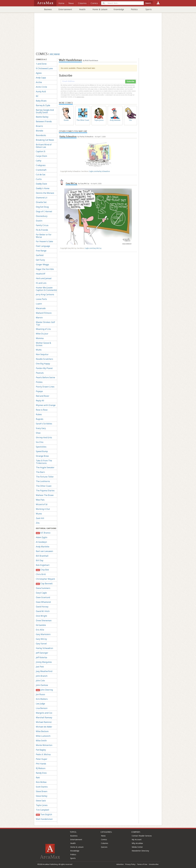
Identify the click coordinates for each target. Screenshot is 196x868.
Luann (39, 304)
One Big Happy (43, 364)
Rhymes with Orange (46, 405)
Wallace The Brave (45, 495)
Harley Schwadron (44, 648)
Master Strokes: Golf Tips (45, 323)
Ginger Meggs (42, 264)
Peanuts (40, 373)
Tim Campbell (42, 810)
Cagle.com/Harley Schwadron (99, 171)
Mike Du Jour (42, 334)
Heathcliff (40, 274)
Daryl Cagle (41, 593)
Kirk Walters (42, 699)
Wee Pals (40, 500)
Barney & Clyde (43, 105)
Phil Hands (41, 764)
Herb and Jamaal (44, 278)
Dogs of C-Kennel (44, 211)
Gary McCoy (41, 639)
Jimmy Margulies (44, 662)
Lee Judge (40, 704)
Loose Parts (41, 299)
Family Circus (42, 225)
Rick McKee (41, 782)
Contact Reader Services (142, 836)
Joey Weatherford (44, 671)
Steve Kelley (42, 796)
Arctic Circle (41, 87)
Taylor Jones (42, 805)
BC (37, 96)
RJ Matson (41, 768)
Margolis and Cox (44, 713)
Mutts (39, 350)
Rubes (39, 414)
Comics (104, 839)
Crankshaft (41, 170)
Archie (39, 82)
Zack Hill (40, 518)
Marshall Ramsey (44, 717)
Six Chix (40, 442)
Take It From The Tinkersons (44, 462)
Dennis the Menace (45, 193)
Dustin (39, 221)
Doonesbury (42, 216)
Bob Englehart (43, 565)
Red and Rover (43, 396)
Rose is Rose (42, 410)
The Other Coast (44, 486)
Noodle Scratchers (44, 359)
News (103, 836)
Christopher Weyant (45, 579)
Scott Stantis (42, 787)
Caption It (41, 151)
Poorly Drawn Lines (45, 387)
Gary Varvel (41, 644)
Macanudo (41, 308)
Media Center (137, 847)
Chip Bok (42, 570)
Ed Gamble (41, 625)
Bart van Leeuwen (44, 551)
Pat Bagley (41, 750)
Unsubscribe (154, 864)
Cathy (39, 161)
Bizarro (39, 126)
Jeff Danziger (42, 653)
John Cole (40, 681)
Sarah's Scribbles (44, 424)
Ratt (38, 778)
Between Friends (44, 121)
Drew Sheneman (44, 620)
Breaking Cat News (45, 140)
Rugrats (40, 419)
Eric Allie (40, 630)
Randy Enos (41, 773)
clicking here (80, 97)
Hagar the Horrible (45, 269)
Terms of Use (142, 864)
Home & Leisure (100, 9)
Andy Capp (41, 78)
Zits (38, 523)
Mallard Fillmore (44, 313)
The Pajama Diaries (45, 491)
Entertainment (65, 9)
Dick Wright (41, 616)
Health (82, 9)
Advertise (120, 864)
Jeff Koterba (41, 657)
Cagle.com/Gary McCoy (93, 248)
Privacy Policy (130, 864)
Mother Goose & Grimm (43, 344)
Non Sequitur (42, 354)
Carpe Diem (41, 156)
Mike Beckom (42, 731)
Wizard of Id (42, 504)
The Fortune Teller (45, 477)
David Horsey (42, 607)
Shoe (38, 433)
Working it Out (43, 509)
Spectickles (41, 447)
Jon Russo (40, 694)
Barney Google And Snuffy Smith (45, 111)
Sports (149, 9)
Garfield (40, 255)
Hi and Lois (41, 283)
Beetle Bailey (42, 117)
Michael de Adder (44, 727)
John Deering (44, 690)
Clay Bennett (44, 584)
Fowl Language (43, 246)
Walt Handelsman (44, 819)
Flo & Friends (42, 230)
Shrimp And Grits (44, 437)
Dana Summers (43, 588)
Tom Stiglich (44, 815)
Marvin (39, 318)
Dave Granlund (43, 597)
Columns (105, 843)
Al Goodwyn (41, 542)
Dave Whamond (43, 602)
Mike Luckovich (43, 736)
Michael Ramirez (44, 722)
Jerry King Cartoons (45, 294)
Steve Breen (42, 791)
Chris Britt (41, 574)
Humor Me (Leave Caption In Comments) (46, 289)
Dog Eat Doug (42, 207)
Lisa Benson (42, 708)
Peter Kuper (42, 759)
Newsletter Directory (140, 851)
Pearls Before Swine (45, 377)
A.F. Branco (43, 533)
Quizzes (104, 847)
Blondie (39, 131)
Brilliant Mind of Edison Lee (44, 146)
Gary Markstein (43, 634)
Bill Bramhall (42, 556)
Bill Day (40, 560)
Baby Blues (41, 101)
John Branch (42, 676)
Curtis (39, 179)
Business (48, 9)
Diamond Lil (42, 198)
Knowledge (119, 9)
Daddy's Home (43, 188)
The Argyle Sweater (45, 467)
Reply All (40, 401)
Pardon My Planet (44, 368)
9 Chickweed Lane (44, 68)
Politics (134, 9)
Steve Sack (41, 801)
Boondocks (41, 135)
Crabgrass (41, 165)
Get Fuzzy (40, 260)
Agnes (39, 73)
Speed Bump (42, 451)
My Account (137, 839)
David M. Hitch (43, 611)
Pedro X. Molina (43, 754)
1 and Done (41, 64)
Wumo (39, 514)
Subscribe (130, 82)
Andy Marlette (43, 547)
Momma (40, 338)
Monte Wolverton (44, 745)
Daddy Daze (41, 184)
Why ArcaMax (137, 843)
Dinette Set (41, 202)
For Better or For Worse (44, 236)
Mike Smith (41, 741)
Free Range (41, 251)
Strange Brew (42, 456)
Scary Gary (41, 428)
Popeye (39, 391)
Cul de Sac (41, 174)
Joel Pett (40, 667)
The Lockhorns (43, 481)
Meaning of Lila (43, 329)
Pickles (39, 382)
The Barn (40, 472)
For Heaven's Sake (44, 241)
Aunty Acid (41, 91)
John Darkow (42, 685)
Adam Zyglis (42, 537)
